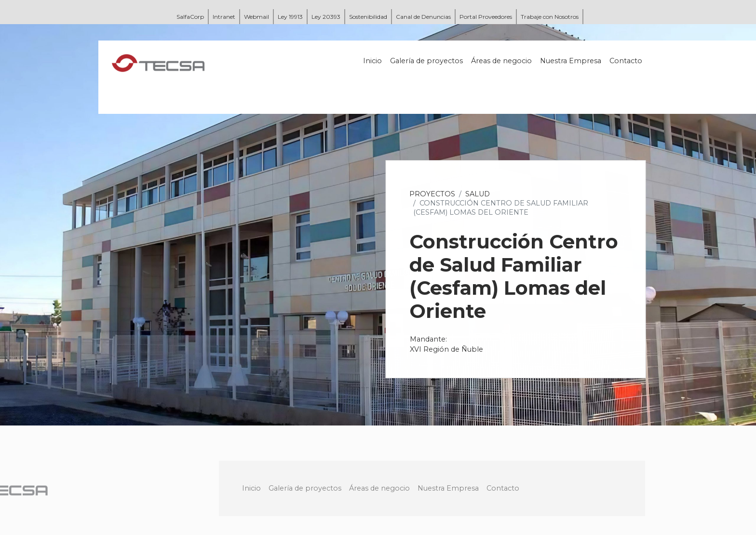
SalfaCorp (190, 17)
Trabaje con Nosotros (550, 17)
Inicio (373, 61)
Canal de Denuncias (423, 17)
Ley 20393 (326, 17)
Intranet (224, 17)
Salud (478, 194)
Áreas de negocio (502, 61)
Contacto (626, 61)
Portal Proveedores (486, 17)
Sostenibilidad (368, 17)
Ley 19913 (290, 17)
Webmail (256, 17)
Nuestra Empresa (571, 61)
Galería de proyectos (427, 61)
